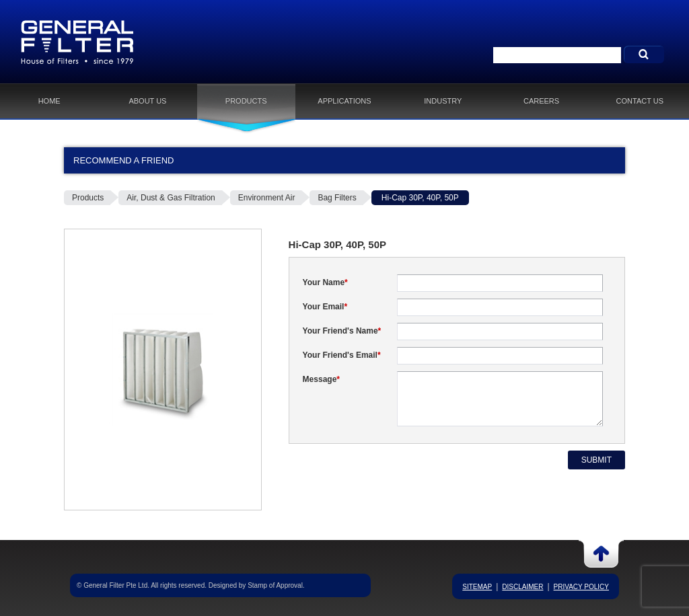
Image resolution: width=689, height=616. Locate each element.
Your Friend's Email (342, 355)
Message (321, 379)
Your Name (325, 282)
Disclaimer (522, 587)
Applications (344, 101)
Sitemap (477, 587)
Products (246, 101)
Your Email (325, 307)
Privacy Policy (581, 587)
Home (49, 101)
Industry (443, 101)
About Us (147, 101)
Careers (541, 101)
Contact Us (640, 101)
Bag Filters (337, 198)
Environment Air (267, 198)
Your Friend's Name (342, 331)
